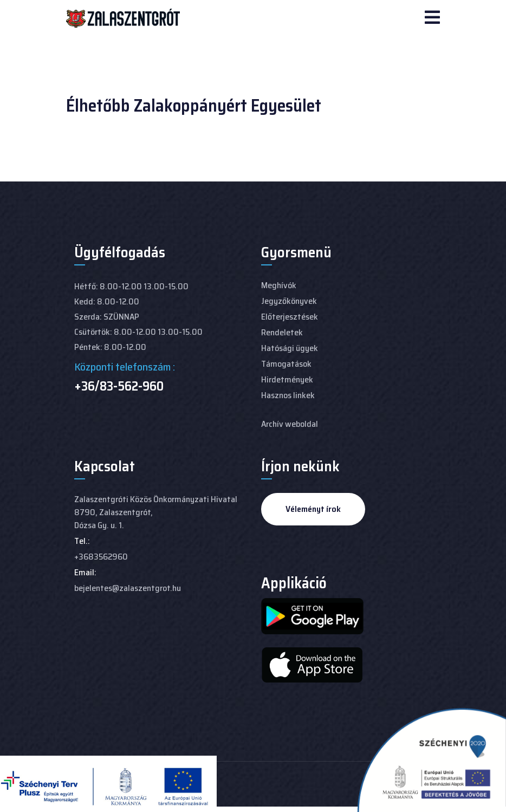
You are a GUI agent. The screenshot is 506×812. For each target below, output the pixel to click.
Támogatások (286, 364)
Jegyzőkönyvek (289, 301)
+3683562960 (101, 557)
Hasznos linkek (288, 395)
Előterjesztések (290, 317)
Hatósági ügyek (290, 348)
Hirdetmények (287, 379)
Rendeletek (282, 332)
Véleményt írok (313, 509)
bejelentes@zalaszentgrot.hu (128, 588)
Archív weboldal (290, 424)
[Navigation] (432, 18)
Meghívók (279, 285)
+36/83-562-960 (119, 386)
